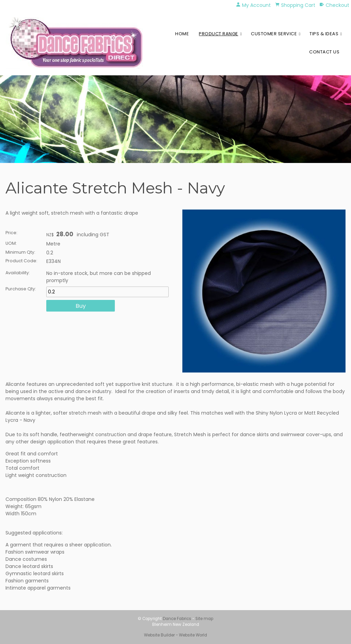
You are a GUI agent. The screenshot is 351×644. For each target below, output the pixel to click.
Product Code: (21, 261)
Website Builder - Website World (175, 635)
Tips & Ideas (324, 34)
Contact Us (324, 52)
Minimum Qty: (20, 252)
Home (182, 34)
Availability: (18, 273)
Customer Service (274, 34)
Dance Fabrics (177, 619)
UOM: (11, 243)
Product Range (219, 34)
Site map (204, 619)
